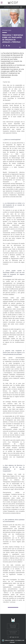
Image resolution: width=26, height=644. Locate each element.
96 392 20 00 (14, 637)
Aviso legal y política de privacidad (13, 626)
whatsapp (12, 46)
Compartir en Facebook (4, 46)
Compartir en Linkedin (9, 46)
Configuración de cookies (13, 632)
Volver (23, 47)
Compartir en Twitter (6, 46)
